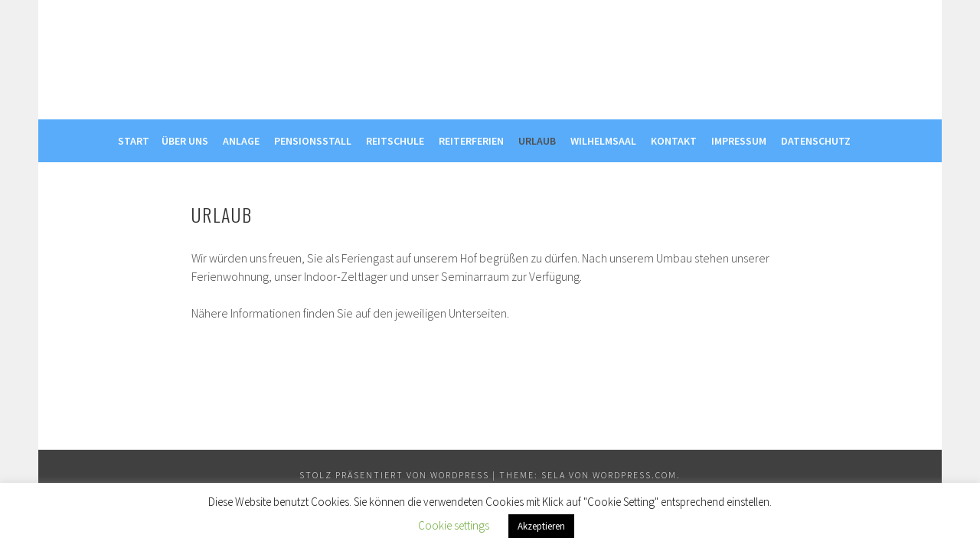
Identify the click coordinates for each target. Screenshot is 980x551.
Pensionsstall (313, 141)
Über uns (185, 141)
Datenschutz (816, 141)
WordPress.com (635, 475)
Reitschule (395, 141)
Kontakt (674, 141)
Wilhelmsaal (603, 141)
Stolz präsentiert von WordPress (394, 475)
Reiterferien (471, 141)
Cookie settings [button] (454, 525)
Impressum (739, 141)
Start (134, 141)
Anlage (241, 141)
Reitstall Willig (490, 55)
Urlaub (537, 141)
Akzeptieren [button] (541, 526)
